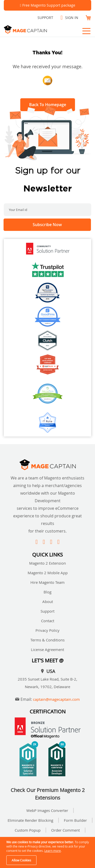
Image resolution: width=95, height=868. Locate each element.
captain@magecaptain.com (56, 699)
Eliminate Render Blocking (30, 820)
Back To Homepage (48, 105)
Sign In (72, 18)
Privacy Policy (48, 630)
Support (45, 18)
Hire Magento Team (48, 582)
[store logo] (32, 29)
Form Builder (75, 820)
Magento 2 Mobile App (48, 573)
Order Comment (65, 830)
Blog (48, 592)
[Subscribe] (47, 225)
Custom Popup (28, 830)
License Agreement (48, 649)
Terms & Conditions (48, 640)
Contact (48, 621)
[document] (48, 852)
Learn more (53, 851)
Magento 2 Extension (48, 563)
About (48, 601)
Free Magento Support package (49, 5)
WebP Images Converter (47, 810)
